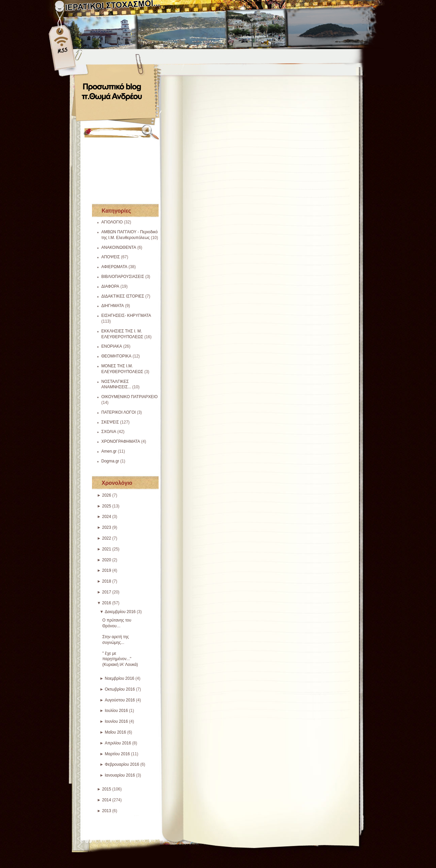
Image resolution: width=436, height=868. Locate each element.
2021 (107, 549)
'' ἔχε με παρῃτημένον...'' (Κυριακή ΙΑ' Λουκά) (120, 659)
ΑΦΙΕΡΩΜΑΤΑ (114, 267)
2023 (107, 527)
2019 (107, 570)
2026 (107, 495)
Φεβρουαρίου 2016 (122, 764)
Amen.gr (109, 451)
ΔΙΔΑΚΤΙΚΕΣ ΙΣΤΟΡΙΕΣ (123, 296)
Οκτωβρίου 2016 (120, 689)
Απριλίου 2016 (118, 743)
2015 (107, 789)
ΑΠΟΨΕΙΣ (111, 257)
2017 (107, 592)
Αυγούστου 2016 (120, 700)
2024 (107, 517)
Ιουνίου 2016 (117, 721)
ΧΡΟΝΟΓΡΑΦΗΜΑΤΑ (121, 441)
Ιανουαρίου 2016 (120, 775)
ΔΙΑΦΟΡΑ (110, 286)
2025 (107, 506)
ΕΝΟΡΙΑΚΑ (112, 346)
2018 (107, 581)
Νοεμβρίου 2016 (120, 678)
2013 (107, 811)
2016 (107, 603)
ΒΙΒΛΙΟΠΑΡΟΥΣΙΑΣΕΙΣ (123, 277)
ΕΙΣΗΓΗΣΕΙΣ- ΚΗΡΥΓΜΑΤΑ (126, 316)
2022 (107, 538)
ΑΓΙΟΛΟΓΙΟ (112, 222)
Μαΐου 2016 (116, 732)
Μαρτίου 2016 (117, 754)
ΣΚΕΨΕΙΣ (110, 422)
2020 (107, 560)
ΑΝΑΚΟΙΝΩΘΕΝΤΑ (119, 247)
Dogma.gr (110, 461)
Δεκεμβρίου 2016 (120, 612)
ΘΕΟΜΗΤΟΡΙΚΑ (117, 356)
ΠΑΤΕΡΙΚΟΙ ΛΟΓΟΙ (119, 412)
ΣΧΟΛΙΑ (109, 432)
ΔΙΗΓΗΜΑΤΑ (113, 306)
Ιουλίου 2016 (117, 711)
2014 (107, 800)
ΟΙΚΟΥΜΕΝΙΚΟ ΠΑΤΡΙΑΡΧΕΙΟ (130, 397)
